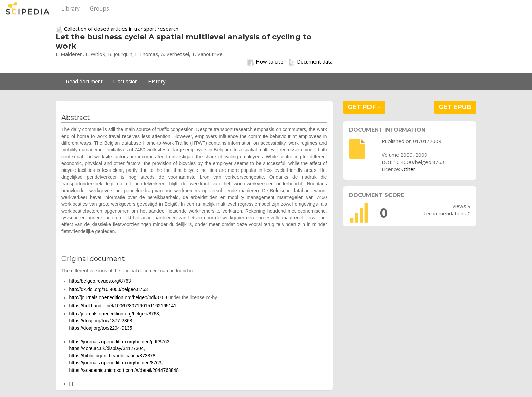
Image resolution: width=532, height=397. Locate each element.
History (157, 81)
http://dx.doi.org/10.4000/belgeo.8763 (108, 289)
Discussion (125, 81)
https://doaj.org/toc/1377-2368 (100, 321)
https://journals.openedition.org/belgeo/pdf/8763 (119, 342)
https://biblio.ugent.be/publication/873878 (112, 356)
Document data (311, 62)
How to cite (265, 62)
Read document (84, 81)
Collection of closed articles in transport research (121, 29)
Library (71, 8)
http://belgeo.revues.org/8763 (100, 281)
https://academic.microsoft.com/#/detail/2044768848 (124, 370)
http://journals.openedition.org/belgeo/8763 (114, 314)
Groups (99, 8)
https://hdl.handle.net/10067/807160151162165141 (123, 306)
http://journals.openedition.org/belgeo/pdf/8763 (118, 297)
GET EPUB (455, 107)
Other (408, 169)
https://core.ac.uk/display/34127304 (106, 348)
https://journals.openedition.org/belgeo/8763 (115, 363)
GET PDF (364, 107)
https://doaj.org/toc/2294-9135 (100, 328)
